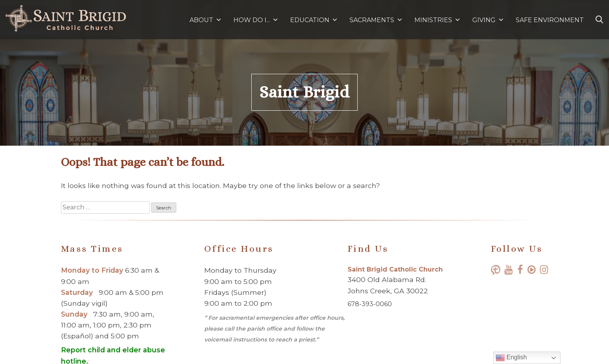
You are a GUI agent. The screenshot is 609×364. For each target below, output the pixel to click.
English (511, 358)
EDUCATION (314, 20)
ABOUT (206, 20)
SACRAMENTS (376, 20)
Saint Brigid (304, 92)
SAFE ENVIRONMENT (550, 20)
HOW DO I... (256, 20)
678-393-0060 (370, 304)
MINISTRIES (438, 20)
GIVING (484, 20)
